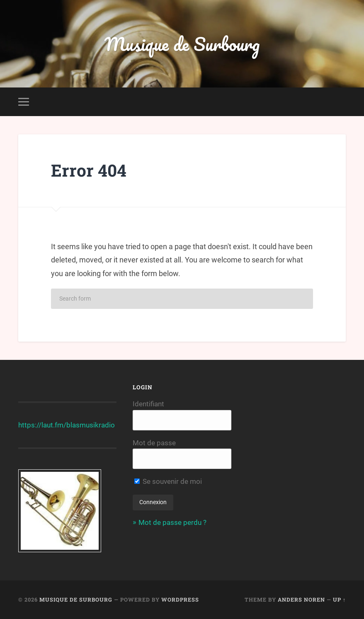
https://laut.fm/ (42, 425)
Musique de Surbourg (182, 44)
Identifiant (148, 404)
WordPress (180, 600)
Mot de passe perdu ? (172, 522)
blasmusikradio (91, 425)
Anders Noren (301, 600)
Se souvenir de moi (168, 481)
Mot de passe (154, 443)
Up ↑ (339, 600)
